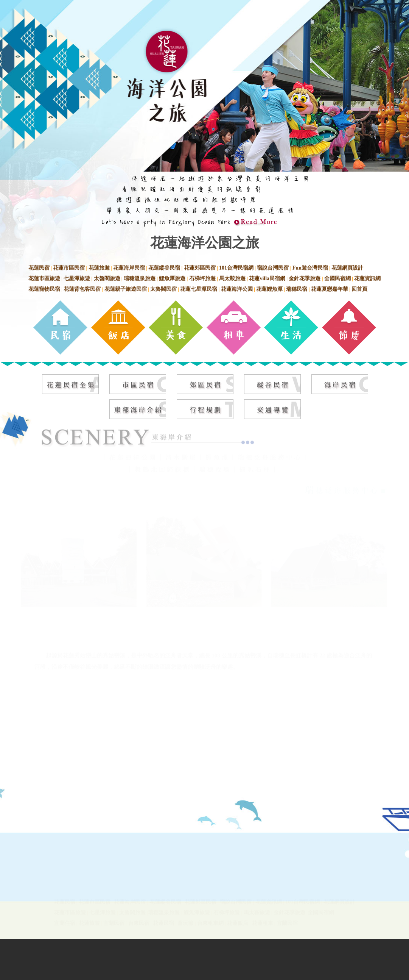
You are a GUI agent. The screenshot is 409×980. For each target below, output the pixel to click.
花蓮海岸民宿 (129, 267)
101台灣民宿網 (236, 267)
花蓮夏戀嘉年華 (330, 288)
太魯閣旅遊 (107, 277)
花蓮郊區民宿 (200, 267)
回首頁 (359, 288)
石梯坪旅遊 (202, 277)
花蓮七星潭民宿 (199, 288)
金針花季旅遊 (305, 277)
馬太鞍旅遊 (232, 277)
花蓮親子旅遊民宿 (126, 288)
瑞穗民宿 (297, 288)
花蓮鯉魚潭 (269, 288)
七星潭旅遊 (77, 277)
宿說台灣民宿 (273, 267)
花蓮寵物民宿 (44, 288)
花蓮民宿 (39, 267)
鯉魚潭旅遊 (172, 277)
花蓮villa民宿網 (267, 277)
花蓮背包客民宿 (82, 288)
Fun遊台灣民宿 (310, 267)
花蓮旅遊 (99, 267)
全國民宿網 (337, 277)
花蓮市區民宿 (69, 267)
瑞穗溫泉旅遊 (140, 277)
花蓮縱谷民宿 (164, 267)
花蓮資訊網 (367, 277)
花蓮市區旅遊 (44, 277)
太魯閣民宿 (163, 288)
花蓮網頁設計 (347, 267)
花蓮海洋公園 (237, 288)
